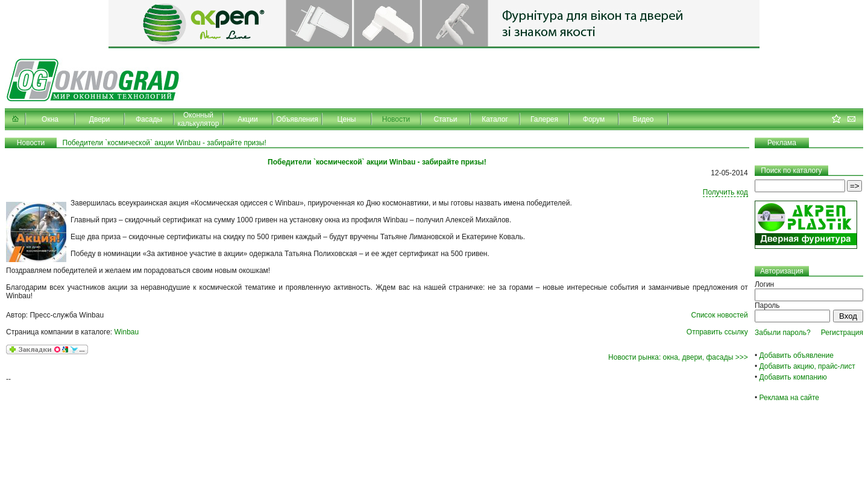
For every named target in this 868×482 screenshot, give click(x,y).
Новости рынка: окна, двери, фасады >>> (678, 357)
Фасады (149, 119)
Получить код (725, 192)
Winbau (127, 332)
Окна (50, 119)
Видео (643, 119)
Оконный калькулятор (199, 119)
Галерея (544, 119)
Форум (594, 119)
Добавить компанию (793, 377)
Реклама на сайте (790, 398)
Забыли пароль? (783, 333)
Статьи (446, 119)
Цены (347, 119)
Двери (99, 119)
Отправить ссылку (717, 332)
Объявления (297, 119)
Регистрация (842, 333)
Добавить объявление (797, 355)
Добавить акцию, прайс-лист (807, 366)
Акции (248, 119)
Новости (396, 119)
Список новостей (719, 315)
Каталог (495, 119)
